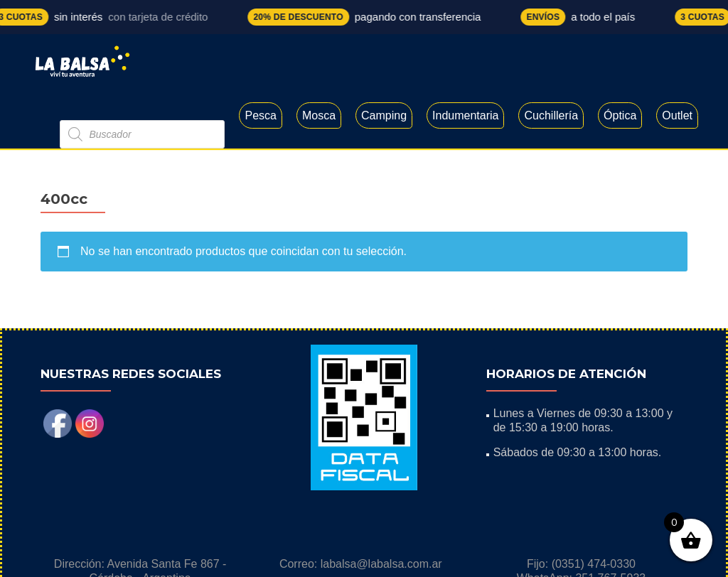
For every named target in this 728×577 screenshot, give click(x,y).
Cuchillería (551, 115)
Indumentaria (465, 115)
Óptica (620, 115)
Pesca (260, 115)
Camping (384, 115)
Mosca (319, 115)
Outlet (677, 115)
